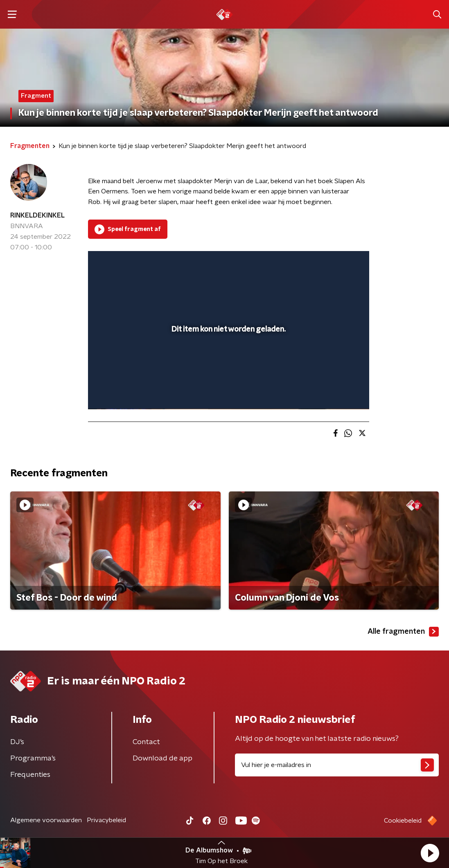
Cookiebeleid (403, 821)
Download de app (162, 758)
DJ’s (17, 742)
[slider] (227, 370)
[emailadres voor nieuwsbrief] (337, 765)
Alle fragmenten (403, 632)
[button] (430, 853)
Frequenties (30, 775)
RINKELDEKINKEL (37, 215)
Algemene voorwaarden (46, 820)
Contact (146, 742)
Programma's (33, 758)
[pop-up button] (334, 391)
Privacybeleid (106, 820)
